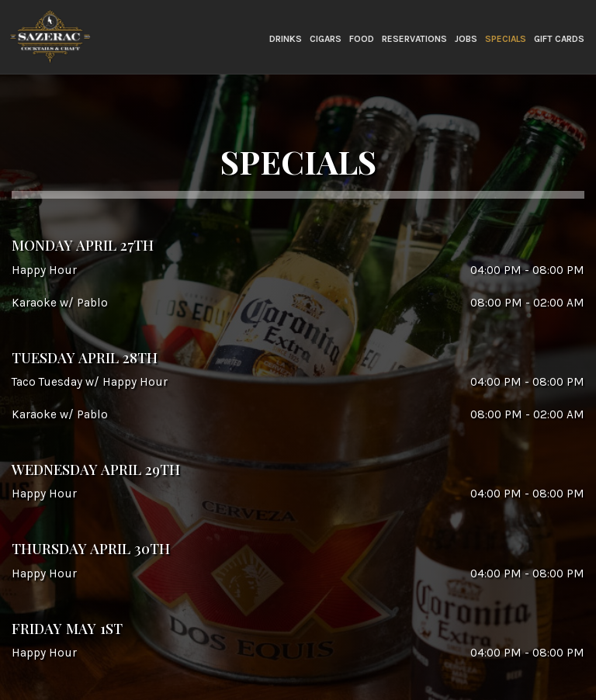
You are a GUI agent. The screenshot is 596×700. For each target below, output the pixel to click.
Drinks (286, 39)
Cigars (326, 39)
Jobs (466, 39)
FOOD (362, 39)
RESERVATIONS (414, 39)
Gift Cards (559, 39)
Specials (506, 39)
